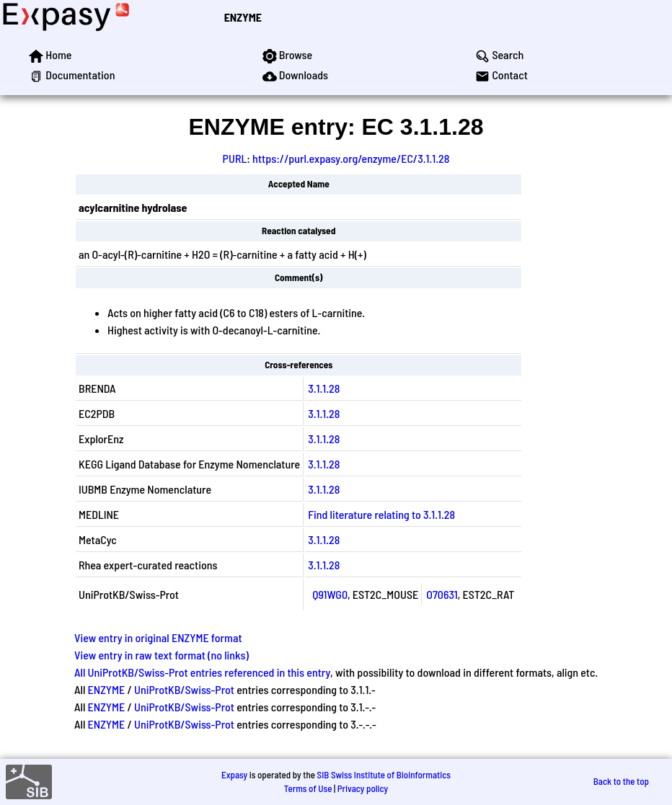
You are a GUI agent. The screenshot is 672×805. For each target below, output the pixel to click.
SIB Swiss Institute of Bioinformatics (384, 775)
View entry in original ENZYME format (158, 637)
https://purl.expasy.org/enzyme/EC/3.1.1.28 (351, 158)
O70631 (442, 594)
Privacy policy (363, 788)
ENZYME (243, 17)
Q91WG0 (330, 594)
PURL (235, 158)
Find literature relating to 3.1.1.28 (381, 514)
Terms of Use (308, 788)
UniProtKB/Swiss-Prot (184, 689)
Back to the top (621, 781)
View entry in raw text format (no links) (162, 655)
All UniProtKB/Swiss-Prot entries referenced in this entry (202, 672)
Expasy (234, 775)
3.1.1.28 (324, 388)
